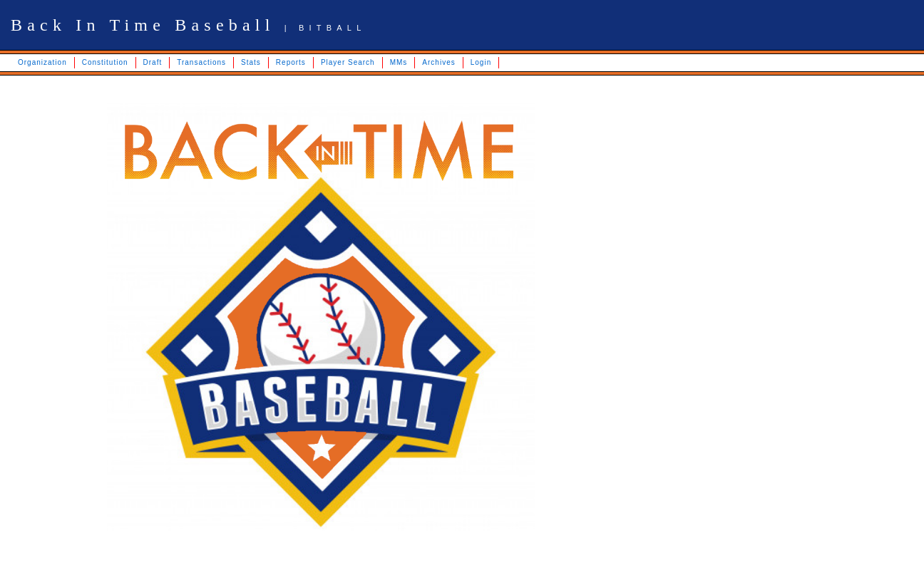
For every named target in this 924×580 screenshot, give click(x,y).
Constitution (105, 62)
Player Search (348, 62)
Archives (438, 62)
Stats (251, 62)
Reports (291, 62)
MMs (399, 62)
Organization (42, 62)
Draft (153, 62)
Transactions (201, 62)
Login (481, 62)
